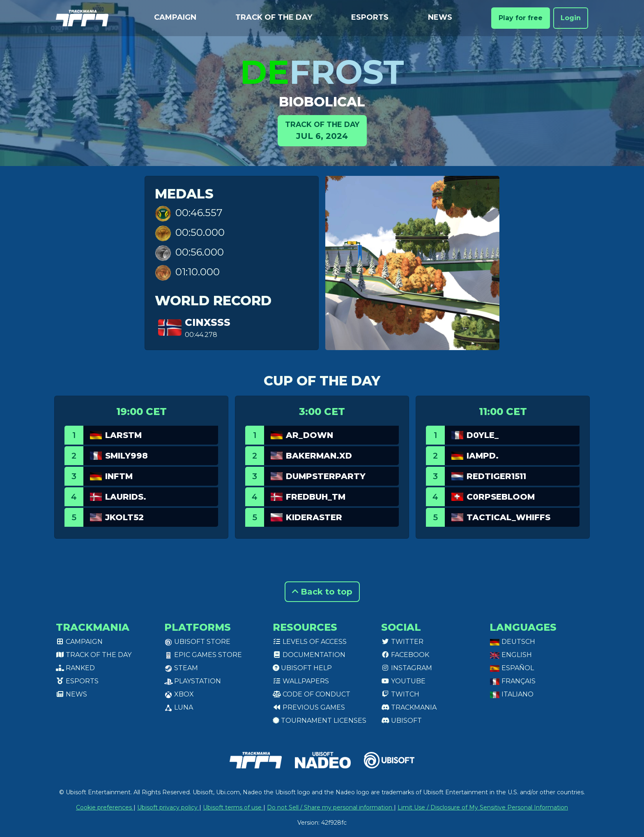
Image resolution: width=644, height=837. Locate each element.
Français (513, 681)
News (440, 17)
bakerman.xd (319, 456)
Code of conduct (312, 694)
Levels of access (310, 642)
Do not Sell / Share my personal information (330, 807)
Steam (181, 668)
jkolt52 (124, 517)
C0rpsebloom (501, 497)
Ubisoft (401, 721)
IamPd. (483, 456)
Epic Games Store (203, 655)
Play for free (521, 18)
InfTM (119, 476)
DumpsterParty (326, 476)
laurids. (126, 497)
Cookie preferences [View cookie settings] (105, 807)
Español (512, 668)
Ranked (75, 668)
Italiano (512, 694)
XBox (179, 694)
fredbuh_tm (316, 497)
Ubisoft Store (197, 642)
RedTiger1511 (496, 476)
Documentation (309, 655)
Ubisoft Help (302, 668)
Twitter (402, 642)
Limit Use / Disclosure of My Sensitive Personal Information (483, 807)
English (511, 655)
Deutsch (512, 642)
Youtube (403, 681)
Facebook (405, 655)
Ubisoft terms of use (233, 807)
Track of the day (274, 17)
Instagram (407, 668)
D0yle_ (483, 435)
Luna (179, 707)
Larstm (123, 435)
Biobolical (322, 102)
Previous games (309, 707)
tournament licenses (320, 721)
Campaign (175, 17)
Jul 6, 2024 (322, 130)
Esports (370, 17)
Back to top (322, 592)
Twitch (400, 694)
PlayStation (193, 681)
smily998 (126, 456)
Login (571, 18)
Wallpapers (301, 681)
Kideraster (314, 517)
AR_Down (309, 435)
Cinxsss (208, 322)
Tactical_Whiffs (508, 517)
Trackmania (409, 707)
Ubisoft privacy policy (168, 807)
